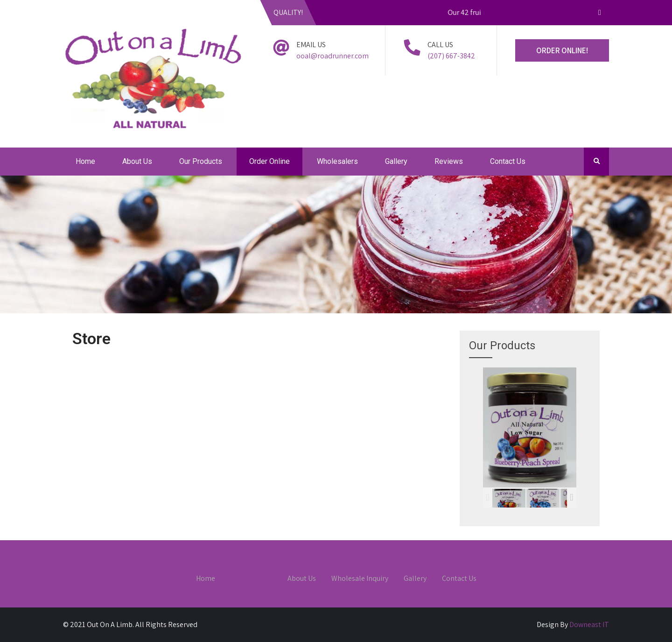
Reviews (449, 161)
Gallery (396, 161)
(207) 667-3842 (451, 56)
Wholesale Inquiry (360, 579)
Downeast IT (589, 624)
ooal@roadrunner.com (332, 56)
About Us (137, 161)
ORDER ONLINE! (562, 50)
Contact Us (508, 161)
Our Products (201, 161)
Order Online (269, 161)
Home (85, 161)
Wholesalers (337, 161)
